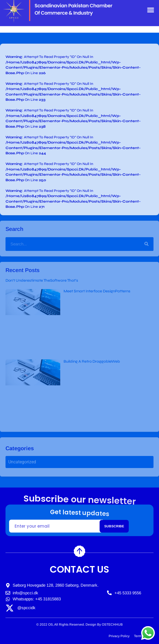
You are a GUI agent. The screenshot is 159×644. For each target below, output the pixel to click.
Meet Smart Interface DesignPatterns (97, 291)
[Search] (146, 244)
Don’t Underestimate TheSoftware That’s (42, 280)
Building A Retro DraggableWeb (92, 361)
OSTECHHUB (112, 625)
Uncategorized (22, 462)
